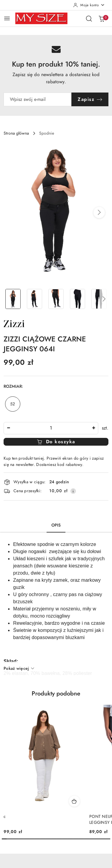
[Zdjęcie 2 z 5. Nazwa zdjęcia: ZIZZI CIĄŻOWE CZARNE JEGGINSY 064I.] (35, 299)
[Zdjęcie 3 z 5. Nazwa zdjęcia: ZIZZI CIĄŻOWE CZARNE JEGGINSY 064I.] (56, 299)
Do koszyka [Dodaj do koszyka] (56, 442)
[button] (99, 213)
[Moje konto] (89, 5)
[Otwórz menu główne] (7, 18)
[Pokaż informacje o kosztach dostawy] (73, 491)
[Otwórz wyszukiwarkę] (89, 19)
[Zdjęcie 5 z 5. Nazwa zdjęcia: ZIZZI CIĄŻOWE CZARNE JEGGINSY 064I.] (99, 299)
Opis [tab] (56, 525)
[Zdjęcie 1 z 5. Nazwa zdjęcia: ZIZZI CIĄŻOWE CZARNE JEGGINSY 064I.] (13, 299)
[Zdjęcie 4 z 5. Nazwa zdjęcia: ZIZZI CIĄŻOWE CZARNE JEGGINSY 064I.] (77, 299)
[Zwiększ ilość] (93, 428)
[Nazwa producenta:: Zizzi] (14, 323)
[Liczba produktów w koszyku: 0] (102, 19)
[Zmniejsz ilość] (8, 428)
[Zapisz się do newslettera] (38, 99)
